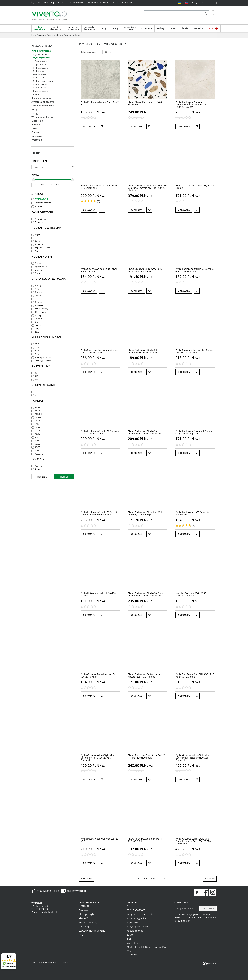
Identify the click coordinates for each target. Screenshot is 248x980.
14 (158, 879)
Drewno (37, 302)
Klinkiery (37, 95)
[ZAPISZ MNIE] (208, 908)
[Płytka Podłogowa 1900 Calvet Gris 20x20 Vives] (193, 513)
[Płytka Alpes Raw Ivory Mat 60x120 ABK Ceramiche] (99, 187)
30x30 (36, 451)
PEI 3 (35, 347)
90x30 (36, 437)
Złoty (35, 329)
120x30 (36, 424)
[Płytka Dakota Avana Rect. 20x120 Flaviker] (98, 594)
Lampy (115, 28)
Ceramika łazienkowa (90, 28)
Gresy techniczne (41, 91)
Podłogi (161, 28)
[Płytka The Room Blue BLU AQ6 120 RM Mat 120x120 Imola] (146, 756)
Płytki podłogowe (40, 68)
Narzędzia (198, 28)
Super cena (38, 206)
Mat (35, 238)
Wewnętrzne (39, 219)
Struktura (37, 244)
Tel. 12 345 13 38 (40, 906)
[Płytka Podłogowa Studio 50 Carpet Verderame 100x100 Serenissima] (146, 594)
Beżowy (36, 285)
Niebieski (37, 305)
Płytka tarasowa (40, 267)
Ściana (36, 469)
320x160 (37, 407)
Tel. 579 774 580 (40, 909)
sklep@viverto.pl (77, 891)
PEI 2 (35, 344)
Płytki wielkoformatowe (43, 81)
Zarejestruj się (208, 3)
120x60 (36, 421)
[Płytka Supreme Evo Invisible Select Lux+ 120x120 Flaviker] (99, 351)
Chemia (184, 28)
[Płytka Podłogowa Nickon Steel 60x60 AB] (100, 103)
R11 (35, 379)
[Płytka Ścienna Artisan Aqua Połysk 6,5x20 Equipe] (99, 270)
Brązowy (37, 292)
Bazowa (37, 263)
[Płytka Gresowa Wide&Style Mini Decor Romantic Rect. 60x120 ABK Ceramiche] (193, 841)
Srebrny (37, 319)
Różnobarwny (39, 312)
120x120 (37, 417)
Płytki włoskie (40, 64)
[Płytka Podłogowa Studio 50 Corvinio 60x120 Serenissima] (194, 270)
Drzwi (173, 28)
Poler (35, 251)
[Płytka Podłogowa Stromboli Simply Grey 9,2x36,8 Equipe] (194, 432)
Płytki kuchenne (40, 84)
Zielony (36, 325)
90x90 (36, 434)
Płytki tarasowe (40, 74)
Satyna (36, 241)
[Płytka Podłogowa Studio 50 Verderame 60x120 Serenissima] (145, 351)
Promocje (213, 28)
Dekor (36, 273)
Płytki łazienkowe (40, 78)
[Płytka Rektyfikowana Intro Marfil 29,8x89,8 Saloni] (145, 840)
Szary (36, 322)
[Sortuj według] (90, 52)
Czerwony (37, 299)
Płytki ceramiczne (40, 28)
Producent (40, 161)
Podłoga (37, 466)
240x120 (37, 414)
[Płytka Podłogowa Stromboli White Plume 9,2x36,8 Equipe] (146, 513)
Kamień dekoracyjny (56, 28)
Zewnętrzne (38, 222)
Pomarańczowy (40, 309)
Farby (103, 28)
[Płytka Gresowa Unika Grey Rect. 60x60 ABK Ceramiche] (145, 270)
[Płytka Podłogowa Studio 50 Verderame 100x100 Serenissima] (145, 432)
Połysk (36, 234)
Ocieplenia (147, 28)
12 (151, 879)
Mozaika (37, 270)
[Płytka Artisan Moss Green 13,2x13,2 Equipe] (195, 187)
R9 (34, 373)
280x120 (37, 411)
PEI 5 (35, 354)
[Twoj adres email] (187, 908)
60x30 (36, 447)
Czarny (36, 295)
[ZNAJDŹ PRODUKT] (173, 13)
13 (154, 879)
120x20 (36, 427)
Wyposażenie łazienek (130, 28)
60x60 (36, 444)
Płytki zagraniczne (42, 58)
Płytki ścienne (39, 71)
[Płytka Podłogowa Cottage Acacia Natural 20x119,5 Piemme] (145, 675)
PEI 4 (35, 351)
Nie (35, 395)
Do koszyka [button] (89, 126)
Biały (35, 289)
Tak (35, 392)
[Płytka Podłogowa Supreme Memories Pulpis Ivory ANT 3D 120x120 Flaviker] (191, 104)
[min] (36, 185)
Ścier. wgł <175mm (41, 361)
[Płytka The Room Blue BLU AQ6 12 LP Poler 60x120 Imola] (195, 675)
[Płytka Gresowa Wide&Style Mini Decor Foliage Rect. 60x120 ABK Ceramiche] (192, 758)
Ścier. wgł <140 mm (42, 357)
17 (164, 879)
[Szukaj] (206, 13)
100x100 (37, 431)
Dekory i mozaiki (40, 88)
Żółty (35, 332)
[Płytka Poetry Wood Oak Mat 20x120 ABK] (99, 840)
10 (144, 879)
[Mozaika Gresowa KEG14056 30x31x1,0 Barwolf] (191, 594)
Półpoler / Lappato (41, 248)
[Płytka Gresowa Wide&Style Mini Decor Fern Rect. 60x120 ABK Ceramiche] (98, 758)
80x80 (36, 441)
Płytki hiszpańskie (42, 61)
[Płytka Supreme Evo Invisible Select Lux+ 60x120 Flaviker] (194, 351)
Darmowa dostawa (41, 203)
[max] (51, 185)
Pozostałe (37, 454)
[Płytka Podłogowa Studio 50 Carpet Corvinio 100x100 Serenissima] (99, 513)
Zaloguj (195, 3)
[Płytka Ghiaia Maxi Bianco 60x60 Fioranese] (145, 103)
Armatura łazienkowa (73, 28)
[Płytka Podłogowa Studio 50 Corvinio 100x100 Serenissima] (100, 432)
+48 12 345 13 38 (44, 3)
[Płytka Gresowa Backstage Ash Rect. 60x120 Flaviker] (99, 675)
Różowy (36, 315)
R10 (35, 376)
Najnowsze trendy (41, 54)
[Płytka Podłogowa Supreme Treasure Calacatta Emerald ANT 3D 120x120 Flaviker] (147, 188)
